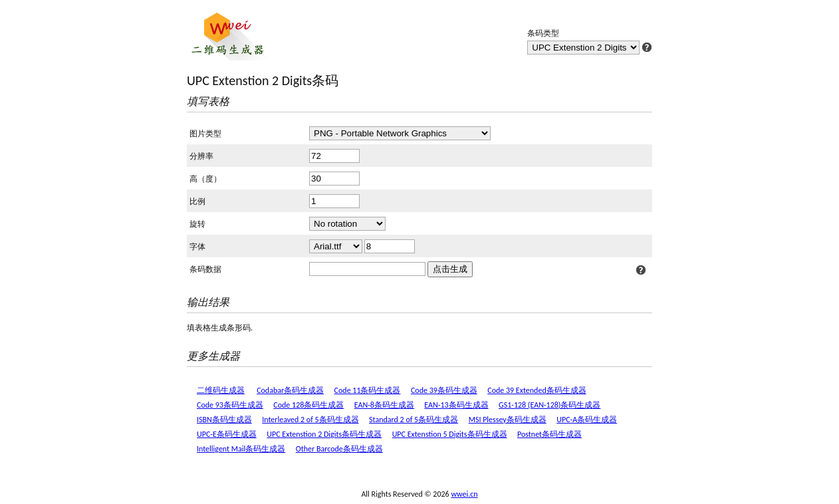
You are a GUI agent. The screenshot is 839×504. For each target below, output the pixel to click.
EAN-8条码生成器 (384, 405)
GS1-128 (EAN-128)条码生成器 (549, 405)
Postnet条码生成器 (549, 434)
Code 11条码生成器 (368, 390)
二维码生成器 (221, 390)
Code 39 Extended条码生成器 (537, 390)
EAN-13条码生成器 (456, 405)
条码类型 (543, 33)
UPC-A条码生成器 (587, 420)
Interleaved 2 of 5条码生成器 (310, 420)
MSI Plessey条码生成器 (508, 420)
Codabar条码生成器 (290, 390)
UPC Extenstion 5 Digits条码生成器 (450, 434)
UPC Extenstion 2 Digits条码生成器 (324, 434)
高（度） (205, 179)
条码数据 (205, 269)
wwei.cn (464, 494)
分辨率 (201, 156)
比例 (197, 201)
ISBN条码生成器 (224, 420)
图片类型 (205, 134)
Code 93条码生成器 (230, 405)
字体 (197, 247)
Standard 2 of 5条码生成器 (414, 420)
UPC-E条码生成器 (227, 434)
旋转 (197, 224)
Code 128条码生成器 (308, 405)
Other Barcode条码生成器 (339, 449)
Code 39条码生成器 (444, 390)
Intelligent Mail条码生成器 (241, 449)
